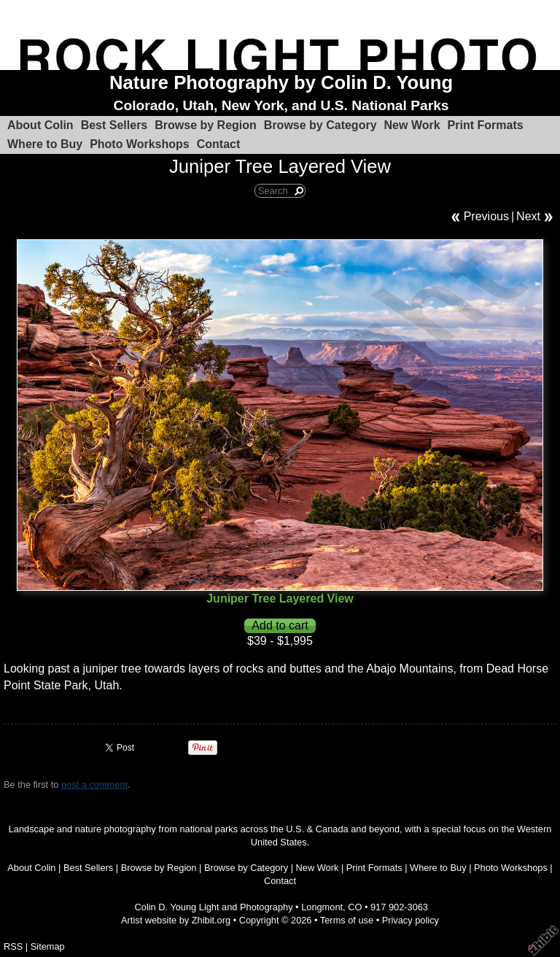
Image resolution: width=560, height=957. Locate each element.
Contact (219, 144)
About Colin (40, 125)
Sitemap (48, 946)
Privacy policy (411, 920)
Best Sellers (114, 125)
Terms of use (347, 920)
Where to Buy (45, 144)
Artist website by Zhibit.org (176, 920)
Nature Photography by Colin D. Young (281, 82)
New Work (412, 125)
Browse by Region (206, 125)
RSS (13, 946)
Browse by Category (320, 125)
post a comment (94, 784)
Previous (486, 216)
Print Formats (486, 125)
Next (528, 216)
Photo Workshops (140, 144)
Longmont (322, 907)
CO (355, 907)
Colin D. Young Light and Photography (214, 907)
